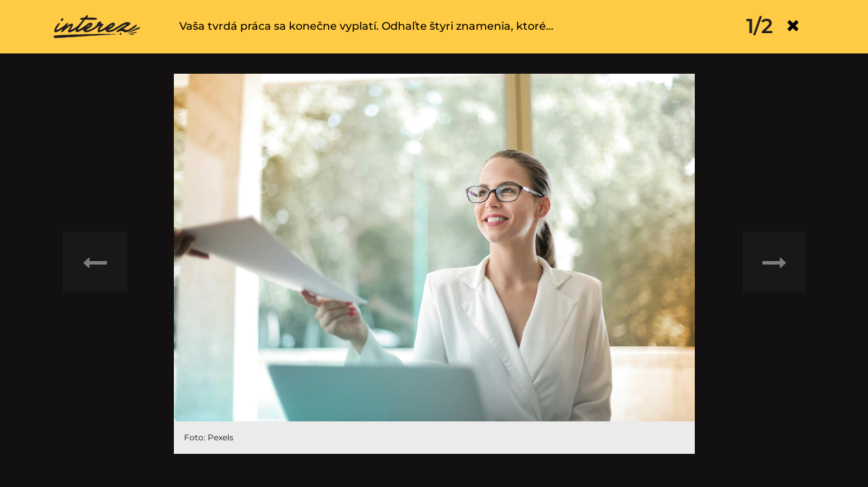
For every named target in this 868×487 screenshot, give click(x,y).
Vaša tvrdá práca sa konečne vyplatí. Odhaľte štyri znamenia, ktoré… (366, 26)
